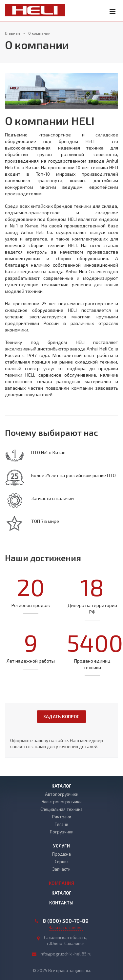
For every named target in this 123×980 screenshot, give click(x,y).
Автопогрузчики (62, 794)
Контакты (61, 903)
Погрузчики (62, 832)
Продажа (61, 854)
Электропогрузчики (61, 802)
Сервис (62, 862)
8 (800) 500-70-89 (66, 921)
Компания (61, 883)
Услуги (61, 846)
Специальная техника (61, 809)
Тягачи (61, 824)
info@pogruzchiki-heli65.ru (66, 954)
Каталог (61, 786)
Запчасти (61, 869)
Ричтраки (62, 817)
